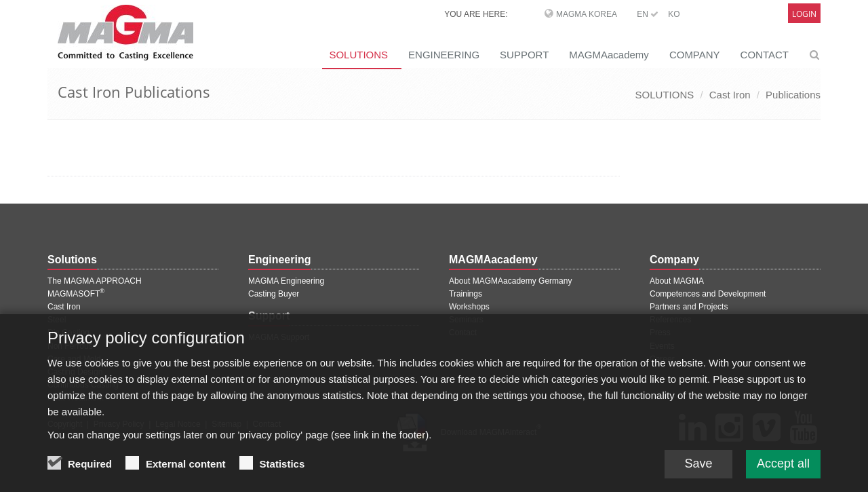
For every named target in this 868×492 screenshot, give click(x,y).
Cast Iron (730, 95)
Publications (793, 95)
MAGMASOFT (76, 294)
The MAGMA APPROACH (95, 281)
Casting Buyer (274, 294)
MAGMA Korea (587, 14)
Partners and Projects (689, 307)
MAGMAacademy (609, 55)
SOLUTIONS (358, 55)
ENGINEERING (444, 55)
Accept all (783, 466)
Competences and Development (708, 294)
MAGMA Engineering (286, 281)
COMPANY (695, 55)
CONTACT (765, 55)
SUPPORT (524, 55)
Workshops (469, 307)
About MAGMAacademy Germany (510, 281)
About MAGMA (677, 281)
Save (698, 466)
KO (674, 14)
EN (648, 14)
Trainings (466, 294)
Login (804, 14)
